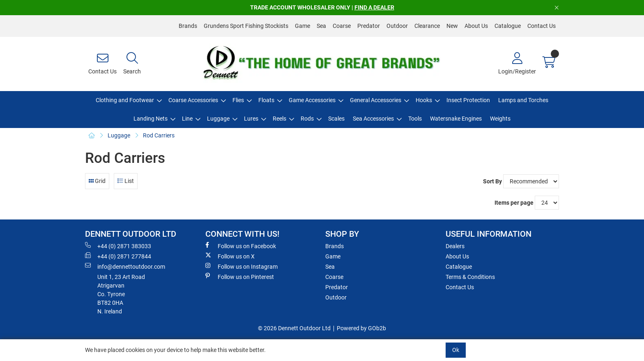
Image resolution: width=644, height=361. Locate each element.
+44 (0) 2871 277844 (118, 256)
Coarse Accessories (193, 100)
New (452, 26)
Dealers (455, 246)
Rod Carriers (159, 135)
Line (187, 119)
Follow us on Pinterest (240, 276)
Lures (251, 119)
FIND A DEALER (374, 7)
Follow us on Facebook (241, 246)
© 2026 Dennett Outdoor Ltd (294, 328)
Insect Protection (468, 100)
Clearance (427, 26)
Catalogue (508, 26)
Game (302, 26)
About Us (476, 26)
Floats (266, 100)
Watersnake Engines (456, 119)
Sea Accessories (373, 119)
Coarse (342, 26)
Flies (238, 100)
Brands (188, 26)
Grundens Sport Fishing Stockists (246, 26)
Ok (456, 350)
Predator (369, 26)
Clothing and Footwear (125, 100)
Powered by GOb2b (361, 328)
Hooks (424, 100)
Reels (279, 119)
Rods (307, 119)
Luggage (218, 119)
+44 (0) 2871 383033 (118, 246)
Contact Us (542, 26)
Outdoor (397, 26)
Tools (415, 119)
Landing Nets (151, 119)
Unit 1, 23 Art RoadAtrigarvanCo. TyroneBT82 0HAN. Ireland (121, 294)
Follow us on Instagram (241, 266)
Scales (336, 119)
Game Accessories (312, 100)
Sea (321, 26)
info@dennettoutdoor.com (125, 266)
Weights (500, 119)
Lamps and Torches (523, 100)
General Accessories (376, 100)
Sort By (492, 181)
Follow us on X (230, 256)
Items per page (514, 203)
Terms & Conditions (470, 277)
